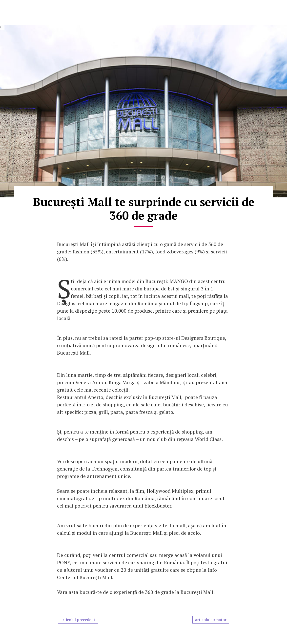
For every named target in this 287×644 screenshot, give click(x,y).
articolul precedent (78, 620)
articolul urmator (211, 620)
